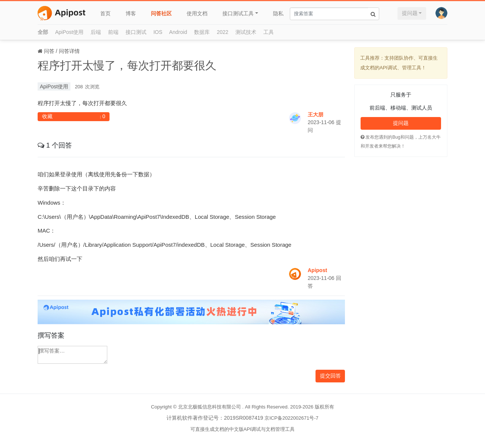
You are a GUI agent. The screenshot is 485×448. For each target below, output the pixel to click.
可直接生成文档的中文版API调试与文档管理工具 (243, 429)
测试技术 (246, 32)
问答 (49, 51)
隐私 (278, 13)
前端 (113, 32)
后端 (96, 32)
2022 (223, 32)
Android (178, 32)
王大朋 (316, 114)
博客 (131, 13)
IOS (158, 32)
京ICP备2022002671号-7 (291, 418)
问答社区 (161, 13)
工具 (269, 32)
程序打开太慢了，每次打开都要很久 (127, 65)
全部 (43, 32)
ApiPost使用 (69, 32)
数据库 (202, 32)
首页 (105, 13)
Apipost (317, 270)
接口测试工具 (238, 13)
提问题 (410, 13)
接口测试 (136, 32)
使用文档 (197, 13)
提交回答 (330, 376)
